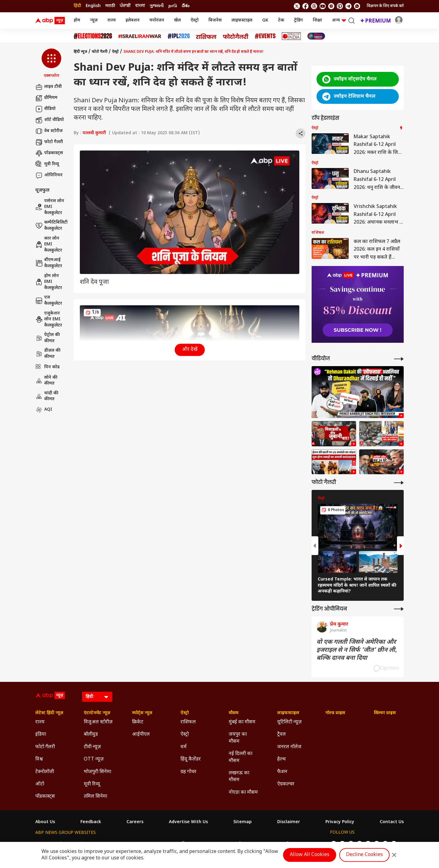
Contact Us (392, 822)
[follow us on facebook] (305, 6)
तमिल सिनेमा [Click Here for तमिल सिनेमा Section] (95, 797)
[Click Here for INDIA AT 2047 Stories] (316, 36)
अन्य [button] (339, 20)
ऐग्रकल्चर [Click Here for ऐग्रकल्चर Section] (286, 784)
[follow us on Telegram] (348, 6)
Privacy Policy (340, 822)
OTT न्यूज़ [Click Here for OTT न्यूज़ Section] (94, 759)
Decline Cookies (364, 855)
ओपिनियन (49, 175)
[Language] (97, 697)
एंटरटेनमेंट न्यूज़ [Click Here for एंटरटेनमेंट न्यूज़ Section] (97, 713)
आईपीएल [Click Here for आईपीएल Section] (141, 735)
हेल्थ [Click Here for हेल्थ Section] (282, 759)
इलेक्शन (133, 20)
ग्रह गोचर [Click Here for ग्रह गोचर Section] (188, 772)
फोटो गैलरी (49, 142)
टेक (281, 20)
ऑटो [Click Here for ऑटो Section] (40, 784)
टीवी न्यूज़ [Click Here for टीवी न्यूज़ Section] (92, 747)
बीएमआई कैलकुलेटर (49, 263)
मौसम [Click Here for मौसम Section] (234, 713)
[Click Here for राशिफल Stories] (206, 36)
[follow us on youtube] (323, 6)
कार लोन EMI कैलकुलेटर (49, 244)
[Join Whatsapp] (357, 6)
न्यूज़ (94, 20)
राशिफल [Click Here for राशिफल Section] (188, 722)
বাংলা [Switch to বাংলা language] (140, 6)
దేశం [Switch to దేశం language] (186, 6)
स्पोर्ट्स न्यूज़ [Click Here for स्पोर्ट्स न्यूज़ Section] (142, 713)
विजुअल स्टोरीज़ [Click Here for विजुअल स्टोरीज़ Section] (98, 722)
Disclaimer (289, 822)
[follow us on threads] (314, 6)
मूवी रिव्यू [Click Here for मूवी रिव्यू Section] (92, 784)
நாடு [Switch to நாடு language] (173, 6)
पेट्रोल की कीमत (48, 338)
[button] (51, 64)
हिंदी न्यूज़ (80, 52)
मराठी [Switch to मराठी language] (110, 6)
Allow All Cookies (310, 855)
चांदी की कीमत (47, 396)
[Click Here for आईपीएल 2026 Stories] (179, 36)
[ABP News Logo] (51, 21)
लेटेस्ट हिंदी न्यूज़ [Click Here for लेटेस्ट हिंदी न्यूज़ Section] (49, 713)
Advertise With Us (188, 822)
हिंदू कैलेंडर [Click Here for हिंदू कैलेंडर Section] (191, 759)
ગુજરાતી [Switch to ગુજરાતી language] (157, 6)
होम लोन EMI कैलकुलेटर (49, 282)
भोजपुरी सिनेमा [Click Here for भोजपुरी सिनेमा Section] (97, 772)
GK (265, 20)
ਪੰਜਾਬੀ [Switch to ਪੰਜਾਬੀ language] (125, 6)
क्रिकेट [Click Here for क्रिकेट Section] (138, 722)
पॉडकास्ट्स (49, 153)
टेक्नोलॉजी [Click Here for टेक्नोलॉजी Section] (45, 772)
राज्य (112, 20)
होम (77, 20)
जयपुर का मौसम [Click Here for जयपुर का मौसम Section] (238, 738)
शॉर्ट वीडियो (50, 120)
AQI (44, 410)
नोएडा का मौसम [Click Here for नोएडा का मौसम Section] (243, 793)
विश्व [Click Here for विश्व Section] (39, 759)
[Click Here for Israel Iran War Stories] (140, 36)
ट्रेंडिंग (299, 20)
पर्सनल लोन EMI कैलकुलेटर (50, 207)
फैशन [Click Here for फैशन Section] (282, 772)
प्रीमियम (46, 98)
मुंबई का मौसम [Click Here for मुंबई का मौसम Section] (242, 722)
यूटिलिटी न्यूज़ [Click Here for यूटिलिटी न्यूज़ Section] (289, 722)
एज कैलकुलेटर (49, 301)
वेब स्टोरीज (49, 131)
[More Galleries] (399, 483)
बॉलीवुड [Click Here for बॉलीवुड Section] (91, 735)
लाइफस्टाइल (242, 20)
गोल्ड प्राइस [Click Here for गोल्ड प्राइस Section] (335, 713)
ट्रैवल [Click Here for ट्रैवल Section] (282, 735)
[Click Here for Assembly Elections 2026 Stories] (93, 36)
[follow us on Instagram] (331, 6)
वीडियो (45, 109)
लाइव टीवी (49, 87)
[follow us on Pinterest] (340, 6)
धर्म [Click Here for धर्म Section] (184, 747)
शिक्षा (317, 20)
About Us (45, 822)
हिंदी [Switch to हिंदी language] (77, 6)
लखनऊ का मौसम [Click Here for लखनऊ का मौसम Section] (239, 777)
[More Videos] (399, 359)
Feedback (91, 822)
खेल (177, 20)
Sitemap (243, 822)
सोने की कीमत (46, 381)
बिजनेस (215, 20)
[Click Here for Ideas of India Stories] (291, 36)
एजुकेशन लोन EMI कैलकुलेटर (49, 319)
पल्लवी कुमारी (94, 133)
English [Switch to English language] (93, 6)
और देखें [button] (190, 350)
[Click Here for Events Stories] (265, 36)
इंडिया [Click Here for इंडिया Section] (41, 735)
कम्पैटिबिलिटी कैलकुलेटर (51, 226)
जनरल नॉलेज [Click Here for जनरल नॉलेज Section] (289, 747)
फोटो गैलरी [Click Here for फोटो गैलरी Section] (45, 747)
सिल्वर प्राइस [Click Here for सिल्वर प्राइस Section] (385, 713)
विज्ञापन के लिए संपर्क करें (385, 6)
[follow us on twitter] (297, 6)
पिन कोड (47, 367)
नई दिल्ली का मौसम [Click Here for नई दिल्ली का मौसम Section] (241, 757)
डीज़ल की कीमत (48, 354)
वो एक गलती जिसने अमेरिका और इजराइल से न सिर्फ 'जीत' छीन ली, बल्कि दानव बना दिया (357, 650)
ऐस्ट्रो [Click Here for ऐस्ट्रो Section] (185, 713)
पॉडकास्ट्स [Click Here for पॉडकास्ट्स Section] (45, 797)
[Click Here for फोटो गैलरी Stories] (236, 36)
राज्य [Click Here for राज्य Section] (40, 722)
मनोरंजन (157, 20)
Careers (135, 822)
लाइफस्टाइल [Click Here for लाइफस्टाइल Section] (288, 713)
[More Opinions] (399, 609)
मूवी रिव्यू (47, 164)
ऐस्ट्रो (195, 20)
